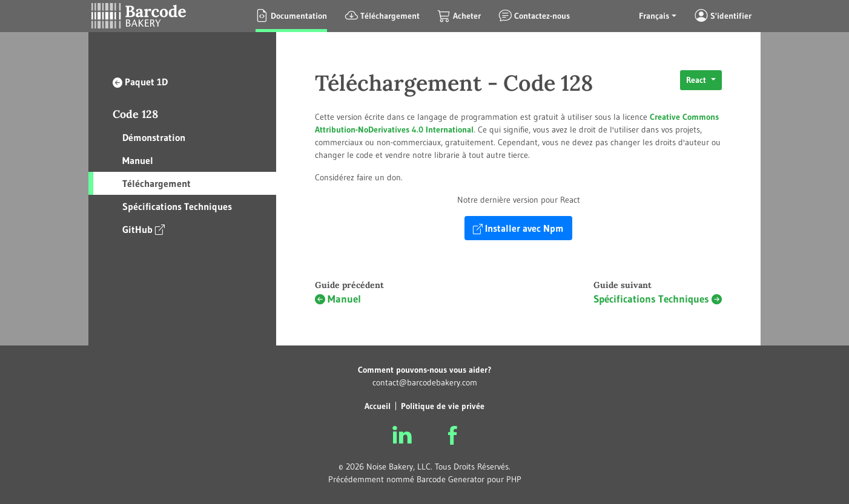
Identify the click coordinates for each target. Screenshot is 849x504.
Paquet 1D (140, 82)
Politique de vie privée (443, 406)
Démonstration (154, 137)
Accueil (378, 406)
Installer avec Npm (518, 228)
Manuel (138, 160)
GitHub (144, 229)
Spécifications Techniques (177, 206)
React (697, 80)
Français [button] (654, 16)
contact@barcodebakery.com (425, 382)
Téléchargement (157, 183)
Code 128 (135, 114)
